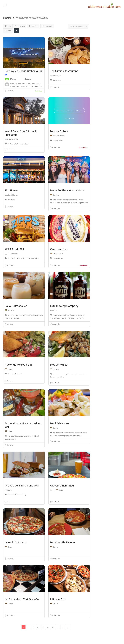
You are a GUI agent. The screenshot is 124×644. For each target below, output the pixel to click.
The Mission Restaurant (64, 71)
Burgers (56, 195)
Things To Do (58, 254)
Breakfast (11, 310)
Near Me (33, 26)
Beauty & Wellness (12, 139)
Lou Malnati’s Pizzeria (63, 542)
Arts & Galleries (59, 136)
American (14, 254)
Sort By (8, 31)
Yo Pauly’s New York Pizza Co (22, 599)
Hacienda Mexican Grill (18, 365)
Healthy (56, 369)
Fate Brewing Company (64, 306)
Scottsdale (11, 91)
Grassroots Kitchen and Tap (22, 486)
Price (8, 26)
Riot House (11, 190)
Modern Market (59, 365)
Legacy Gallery (59, 131)
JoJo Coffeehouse (16, 306)
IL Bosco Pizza (58, 599)
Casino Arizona (59, 249)
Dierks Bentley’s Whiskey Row (67, 190)
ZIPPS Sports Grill (15, 249)
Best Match (47, 26)
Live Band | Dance (11, 195)
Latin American (56, 76)
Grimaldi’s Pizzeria (16, 542)
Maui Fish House (60, 423)
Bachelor (28, 79)
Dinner (10, 369)
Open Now (20, 26)
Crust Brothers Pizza (62, 486)
